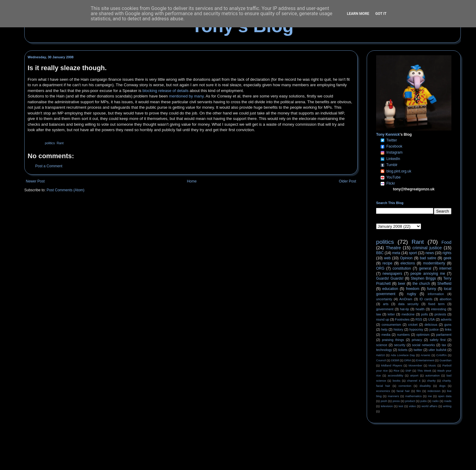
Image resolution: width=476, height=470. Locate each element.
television (387, 406)
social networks (423, 345)
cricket (413, 325)
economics (383, 391)
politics (50, 143)
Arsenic (426, 355)
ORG (380, 268)
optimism (423, 335)
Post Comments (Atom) (65, 190)
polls (424, 314)
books (396, 381)
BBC (380, 253)
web (387, 258)
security (400, 345)
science (382, 345)
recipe (388, 263)
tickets (403, 350)
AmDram (406, 299)
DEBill (395, 360)
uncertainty (384, 299)
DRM (408, 360)
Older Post (347, 181)
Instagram (394, 152)
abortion (445, 299)
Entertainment (425, 360)
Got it (381, 14)
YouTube (393, 177)
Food (446, 242)
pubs (424, 401)
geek (447, 258)
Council (381, 360)
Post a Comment (49, 166)
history (398, 329)
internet (445, 268)
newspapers (392, 274)
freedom (413, 289)
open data (445, 396)
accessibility (395, 375)
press (396, 401)
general (425, 268)
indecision (434, 391)
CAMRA (442, 355)
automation (432, 375)
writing (447, 406)
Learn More (358, 14)
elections (408, 263)
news (430, 253)
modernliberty (434, 263)
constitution (402, 268)
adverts (446, 319)
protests (440, 314)
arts (386, 304)
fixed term (437, 304)
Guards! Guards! (390, 278)
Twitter (391, 140)
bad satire (428, 258)
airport (414, 375)
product (410, 401)
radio (435, 401)
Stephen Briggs (423, 278)
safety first (438, 340)
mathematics (413, 396)
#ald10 (381, 355)
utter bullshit (438, 350)
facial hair (403, 391)
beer (402, 284)
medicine (408, 314)
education (390, 289)
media (386, 335)
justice (434, 329)
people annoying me (428, 274)
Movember (415, 365)
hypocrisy (416, 329)
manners (393, 396)
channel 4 (414, 381)
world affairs (429, 406)
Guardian (445, 360)
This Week (424, 371)
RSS (419, 319)
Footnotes (402, 319)
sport (413, 253)
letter (391, 314)
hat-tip (405, 309)
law (379, 314)
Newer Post (35, 181)
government (385, 309)
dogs (442, 386)
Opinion (406, 258)
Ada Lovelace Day (403, 355)
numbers (403, 335)
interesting (439, 309)
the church (421, 284)
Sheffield (444, 284)
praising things (393, 340)
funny (432, 289)
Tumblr (392, 165)
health (420, 309)
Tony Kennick (388, 135)
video (412, 406)
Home (192, 181)
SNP (408, 371)
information (436, 294)
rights (447, 253)
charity (431, 381)
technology (384, 350)
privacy (417, 340)
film (419, 391)
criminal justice (427, 248)
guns (448, 325)
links (448, 329)
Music (432, 365)
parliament (444, 335)
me (430, 396)
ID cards (426, 299)
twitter (418, 350)
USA (431, 319)
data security (408, 304)
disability (425, 386)
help (384, 329)
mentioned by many (186, 96)
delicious (431, 325)
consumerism (391, 325)
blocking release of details (165, 91)
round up (383, 319)
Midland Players (392, 365)
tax (444, 345)
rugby (412, 294)
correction (405, 386)
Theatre (393, 248)
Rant (60, 143)
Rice (397, 371)
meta (396, 253)
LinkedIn (393, 159)
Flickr (391, 183)
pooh (384, 401)
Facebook (394, 146)
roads (448, 401)
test (401, 406)
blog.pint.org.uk (399, 171)
